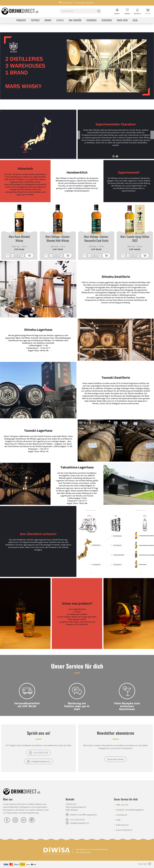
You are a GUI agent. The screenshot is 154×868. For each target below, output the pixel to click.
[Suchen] (99, 11)
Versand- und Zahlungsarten (130, 810)
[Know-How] (122, 20)
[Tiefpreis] (35, 20)
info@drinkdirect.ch (41, 762)
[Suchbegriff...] (81, 11)
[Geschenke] (107, 20)
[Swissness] (91, 20)
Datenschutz (122, 825)
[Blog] (135, 20)
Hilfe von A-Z (122, 805)
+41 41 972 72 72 (41, 753)
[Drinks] (48, 20)
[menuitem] (81, 11)
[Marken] (60, 20)
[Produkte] (21, 20)
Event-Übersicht (124, 830)
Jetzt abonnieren (116, 759)
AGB (118, 820)
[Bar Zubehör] (75, 20)
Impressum (122, 815)
